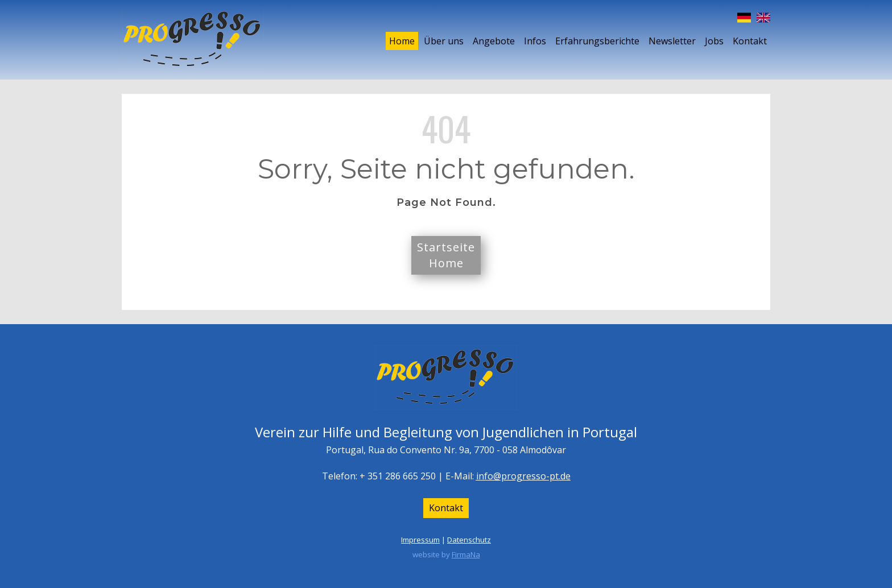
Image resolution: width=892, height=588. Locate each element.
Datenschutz (469, 540)
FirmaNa (466, 554)
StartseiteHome (446, 255)
